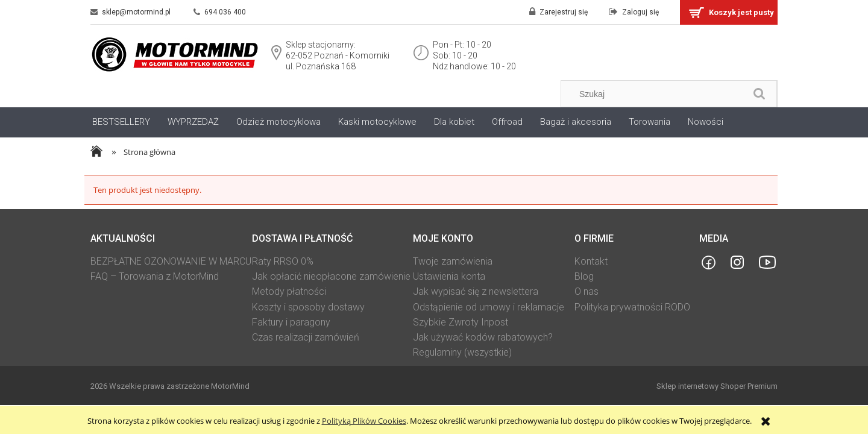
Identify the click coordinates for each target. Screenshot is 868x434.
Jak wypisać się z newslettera (476, 291)
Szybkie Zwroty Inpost (461, 322)
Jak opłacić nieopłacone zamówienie (331, 276)
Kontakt (591, 261)
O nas (587, 291)
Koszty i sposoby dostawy (308, 307)
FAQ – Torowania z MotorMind (155, 276)
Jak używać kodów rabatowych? (483, 337)
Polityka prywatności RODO (632, 307)
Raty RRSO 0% (283, 261)
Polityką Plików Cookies (364, 421)
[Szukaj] (759, 94)
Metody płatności (289, 291)
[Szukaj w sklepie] (656, 94)
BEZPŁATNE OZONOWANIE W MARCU (171, 261)
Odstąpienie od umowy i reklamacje (489, 307)
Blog (584, 276)
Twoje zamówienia (453, 261)
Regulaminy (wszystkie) (462, 352)
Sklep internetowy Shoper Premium (717, 386)
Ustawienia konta (449, 276)
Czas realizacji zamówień (306, 337)
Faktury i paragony (291, 322)
